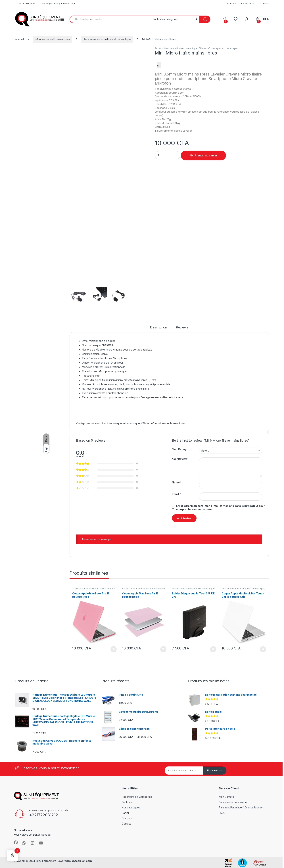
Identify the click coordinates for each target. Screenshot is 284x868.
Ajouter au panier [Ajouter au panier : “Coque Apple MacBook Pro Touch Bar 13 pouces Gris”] (263, 649)
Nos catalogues (131, 807)
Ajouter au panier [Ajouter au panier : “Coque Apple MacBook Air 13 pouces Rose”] (163, 649)
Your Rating (179, 449)
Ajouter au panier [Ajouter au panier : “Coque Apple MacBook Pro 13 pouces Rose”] (114, 649)
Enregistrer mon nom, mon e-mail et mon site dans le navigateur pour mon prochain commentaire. (220, 507)
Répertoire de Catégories (137, 797)
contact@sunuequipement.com (58, 3)
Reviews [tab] (182, 327)
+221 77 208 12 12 (25, 3)
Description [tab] (158, 327)
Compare (127, 818)
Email (176, 494)
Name (177, 482)
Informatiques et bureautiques (52, 39)
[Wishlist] (236, 19)
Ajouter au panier (206, 155)
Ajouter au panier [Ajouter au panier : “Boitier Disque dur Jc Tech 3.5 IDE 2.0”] (213, 649)
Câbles (202, 48)
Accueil (231, 3)
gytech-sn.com (82, 861)
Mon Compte (226, 797)
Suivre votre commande (233, 802)
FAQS (222, 813)
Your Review (180, 459)
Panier (125, 813)
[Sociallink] (16, 842)
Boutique (246, 3)
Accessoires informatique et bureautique (107, 39)
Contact (264, 3)
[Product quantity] (168, 155)
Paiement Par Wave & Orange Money (241, 807)
